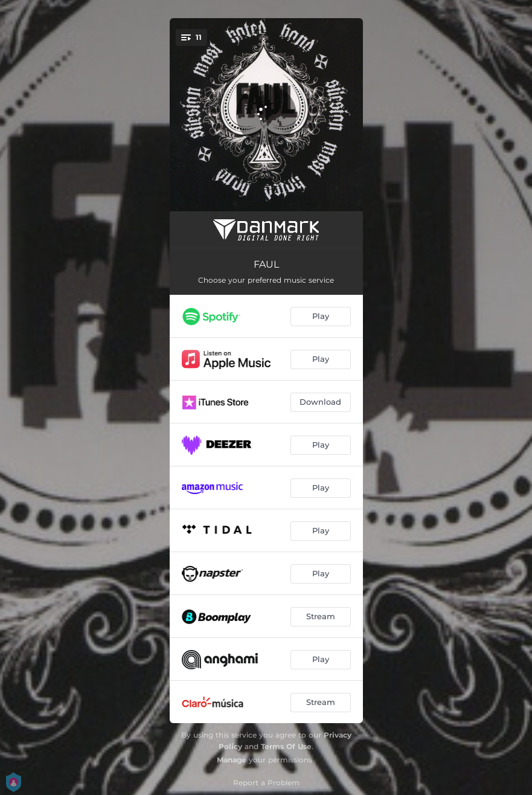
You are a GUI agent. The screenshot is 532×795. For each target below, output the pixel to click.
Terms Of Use (286, 746)
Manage (232, 760)
